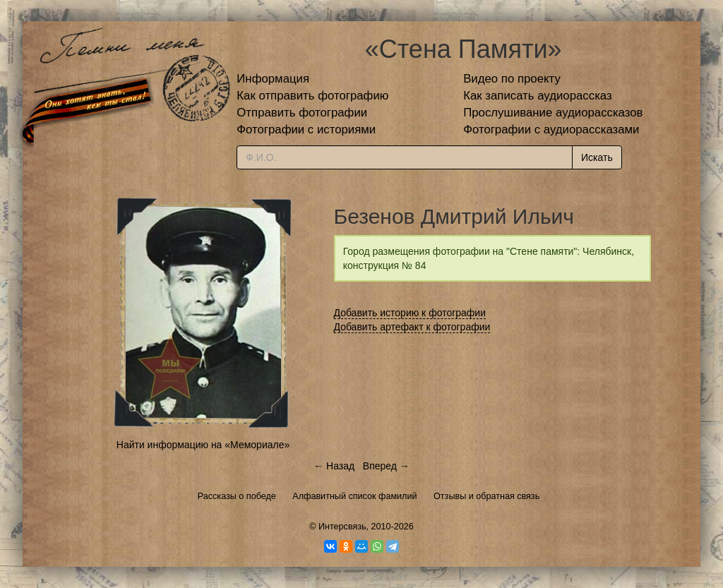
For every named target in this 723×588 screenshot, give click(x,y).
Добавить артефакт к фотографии (412, 327)
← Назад (334, 466)
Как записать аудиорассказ (538, 96)
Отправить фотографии (302, 113)
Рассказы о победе (237, 496)
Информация (273, 79)
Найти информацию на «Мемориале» (203, 445)
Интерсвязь (342, 527)
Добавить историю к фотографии (410, 313)
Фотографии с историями (306, 130)
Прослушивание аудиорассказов (553, 113)
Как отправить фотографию (312, 96)
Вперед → (386, 466)
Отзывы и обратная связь (486, 496)
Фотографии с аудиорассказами (551, 130)
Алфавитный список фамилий (354, 496)
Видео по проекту (512, 79)
